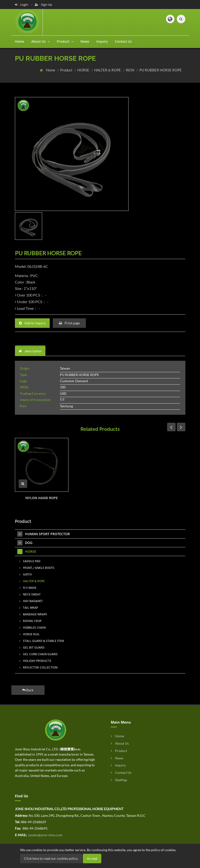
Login (22, 5)
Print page (69, 323)
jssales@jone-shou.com (45, 835)
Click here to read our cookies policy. (51, 858)
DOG (25, 543)
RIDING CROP (30, 621)
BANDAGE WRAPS (33, 614)
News (85, 41)
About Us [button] (40, 41)
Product (67, 70)
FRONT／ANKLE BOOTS (37, 568)
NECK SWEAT (30, 594)
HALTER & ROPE (108, 70)
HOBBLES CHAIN (33, 628)
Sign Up (43, 5)
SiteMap (119, 780)
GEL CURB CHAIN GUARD (38, 654)
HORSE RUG (29, 634)
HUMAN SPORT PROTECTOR (44, 534)
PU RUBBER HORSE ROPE (161, 70)
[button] (170, 19)
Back (28, 690)
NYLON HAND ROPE (42, 498)
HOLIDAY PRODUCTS (35, 661)
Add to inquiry (32, 323)
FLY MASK (28, 588)
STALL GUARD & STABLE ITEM (42, 641)
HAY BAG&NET (31, 601)
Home (20, 41)
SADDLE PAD (30, 561)
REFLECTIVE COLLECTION (38, 667)
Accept (92, 858)
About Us (120, 743)
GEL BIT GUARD (32, 648)
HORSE (84, 70)
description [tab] (30, 351)
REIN (130, 70)
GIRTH (26, 574)
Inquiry (102, 41)
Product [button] (65, 41)
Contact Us (123, 41)
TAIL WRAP (29, 608)
